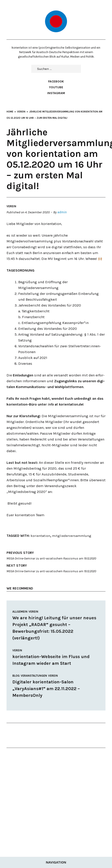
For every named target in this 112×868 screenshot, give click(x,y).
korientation (40, 536)
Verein (11, 206)
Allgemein (20, 612)
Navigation (56, 862)
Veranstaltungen (34, 676)
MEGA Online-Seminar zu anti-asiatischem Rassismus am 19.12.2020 (56, 555)
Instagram (56, 93)
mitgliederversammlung (72, 536)
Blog (16, 676)
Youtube (56, 87)
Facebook (56, 81)
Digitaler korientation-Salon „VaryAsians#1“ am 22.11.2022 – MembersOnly (46, 689)
